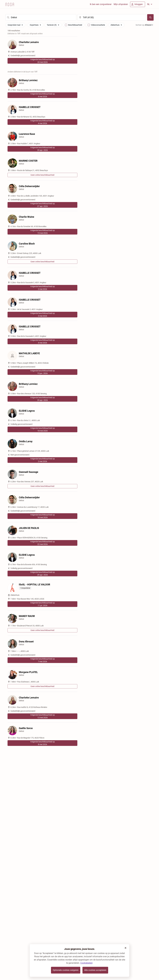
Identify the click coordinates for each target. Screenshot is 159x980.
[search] (41, 17)
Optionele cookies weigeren (66, 970)
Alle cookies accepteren (95, 970)
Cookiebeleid (86, 963)
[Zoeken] (150, 17)
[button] (126, 948)
